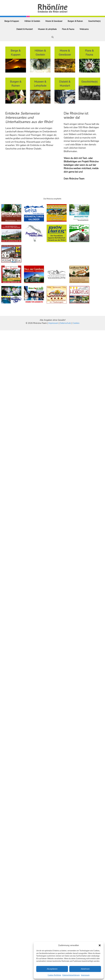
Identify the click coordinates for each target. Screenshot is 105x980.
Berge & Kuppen (12, 21)
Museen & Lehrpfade (47, 29)
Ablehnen (85, 969)
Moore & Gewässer (54, 21)
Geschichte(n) (94, 21)
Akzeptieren (52, 969)
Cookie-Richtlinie (54, 975)
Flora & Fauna (68, 29)
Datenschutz (65, 323)
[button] (100, 945)
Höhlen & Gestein (32, 21)
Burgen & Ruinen (75, 21)
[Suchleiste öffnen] (53, 37)
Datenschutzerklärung (71, 975)
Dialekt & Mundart (25, 29)
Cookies (76, 323)
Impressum (85, 975)
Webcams (84, 29)
